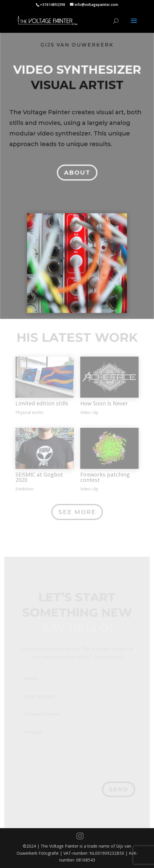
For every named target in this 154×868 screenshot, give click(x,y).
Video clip (89, 412)
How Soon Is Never (104, 403)
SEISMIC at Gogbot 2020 (39, 477)
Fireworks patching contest (105, 477)
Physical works (29, 412)
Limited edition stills (42, 403)
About (77, 170)
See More (77, 512)
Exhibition (25, 489)
